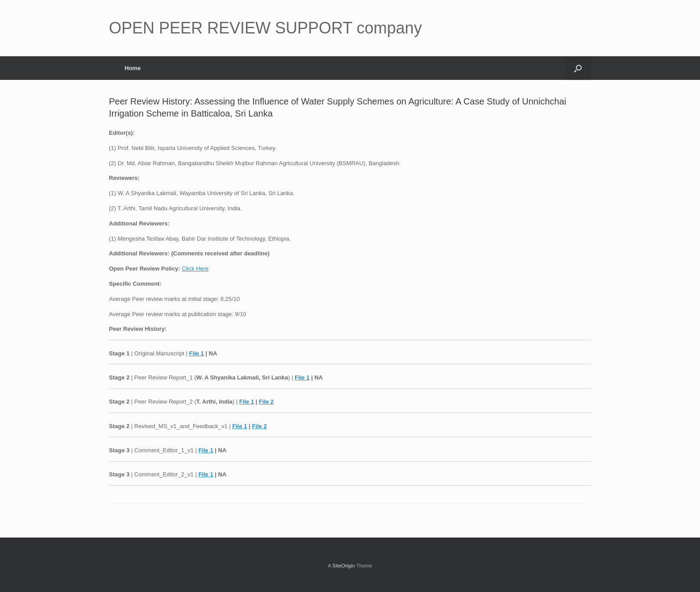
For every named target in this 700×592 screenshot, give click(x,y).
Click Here (195, 269)
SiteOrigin (344, 566)
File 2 (266, 402)
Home (133, 68)
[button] (578, 68)
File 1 (196, 353)
